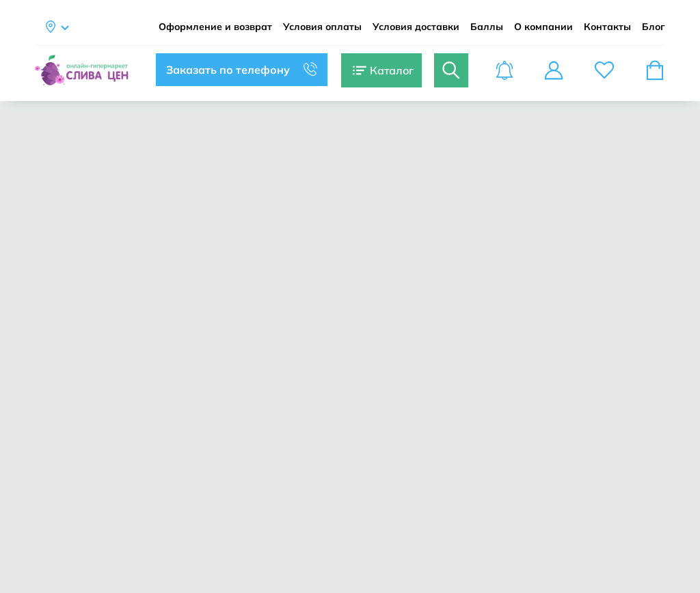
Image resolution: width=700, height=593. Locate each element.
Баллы (487, 27)
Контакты (607, 27)
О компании (543, 27)
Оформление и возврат (215, 27)
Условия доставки (416, 27)
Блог (654, 27)
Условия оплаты (322, 27)
